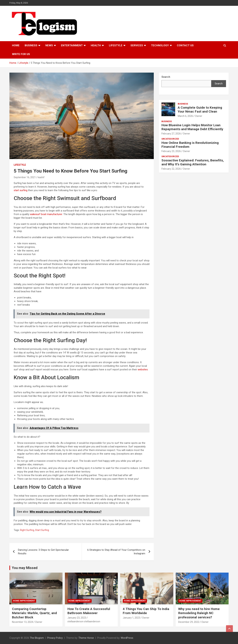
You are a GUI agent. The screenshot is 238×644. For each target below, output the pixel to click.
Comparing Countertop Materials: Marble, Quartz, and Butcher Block (34, 613)
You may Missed (25, 568)
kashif (41, 177)
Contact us (185, 45)
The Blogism (37, 638)
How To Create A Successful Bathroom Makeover (89, 611)
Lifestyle (116, 45)
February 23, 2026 (171, 151)
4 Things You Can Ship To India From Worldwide (146, 611)
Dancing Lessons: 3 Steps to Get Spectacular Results (43, 552)
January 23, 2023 (77, 618)
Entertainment (72, 45)
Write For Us (21, 54)
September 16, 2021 (25, 177)
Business (31, 45)
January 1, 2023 (131, 618)
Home (16, 45)
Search (219, 84)
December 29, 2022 (189, 622)
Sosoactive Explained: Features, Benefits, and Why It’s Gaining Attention (193, 162)
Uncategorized (170, 139)
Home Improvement (24, 601)
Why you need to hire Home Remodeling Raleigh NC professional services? (199, 613)
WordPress (127, 638)
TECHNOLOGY (160, 45)
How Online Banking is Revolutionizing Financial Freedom (190, 145)
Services (137, 45)
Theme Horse (86, 638)
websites (143, 369)
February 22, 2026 (171, 169)
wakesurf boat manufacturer (46, 214)
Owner (199, 116)
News (49, 45)
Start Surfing (42, 530)
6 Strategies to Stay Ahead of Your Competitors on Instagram (116, 552)
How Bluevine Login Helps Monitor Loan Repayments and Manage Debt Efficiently (192, 127)
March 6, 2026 (185, 116)
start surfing (21, 190)
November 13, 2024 (23, 622)
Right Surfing (27, 530)
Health (96, 45)
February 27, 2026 (171, 134)
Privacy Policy (55, 638)
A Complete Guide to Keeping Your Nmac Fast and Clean (200, 109)
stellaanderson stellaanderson (84, 621)
